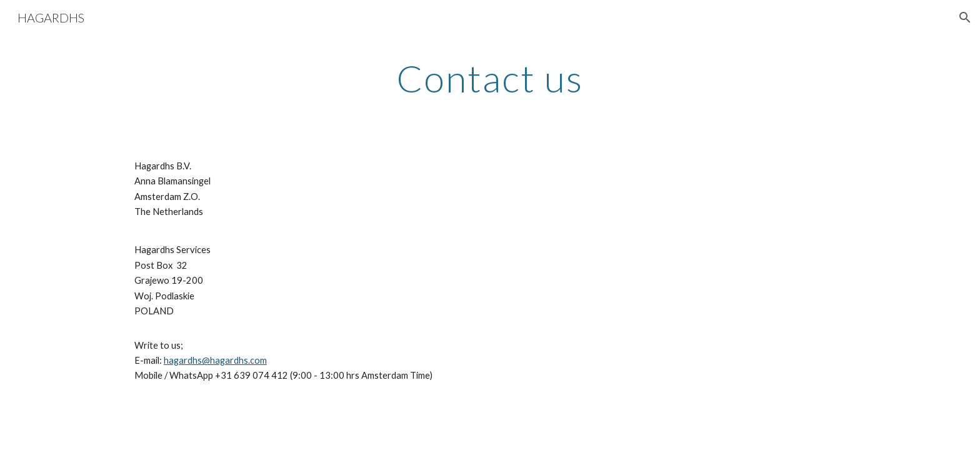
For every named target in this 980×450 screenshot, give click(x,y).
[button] (965, 17)
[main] (490, 78)
